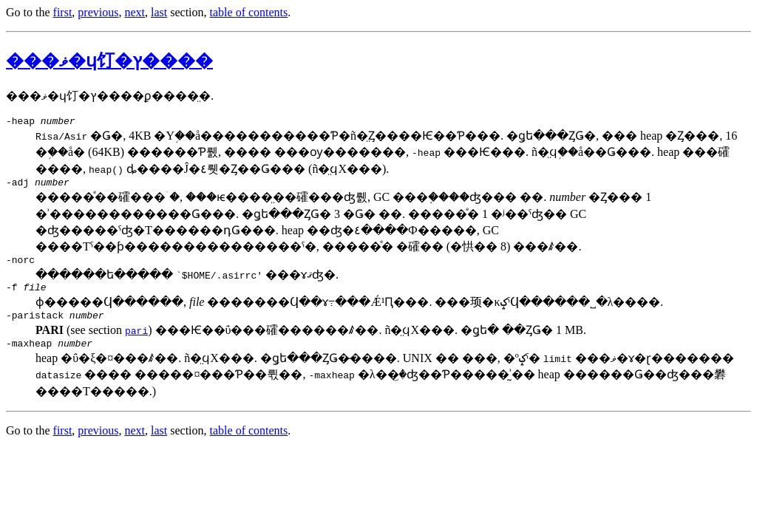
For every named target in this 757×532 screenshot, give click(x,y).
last (159, 12)
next (135, 12)
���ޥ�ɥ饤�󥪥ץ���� (109, 61)
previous (98, 12)
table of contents (249, 12)
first (63, 12)
